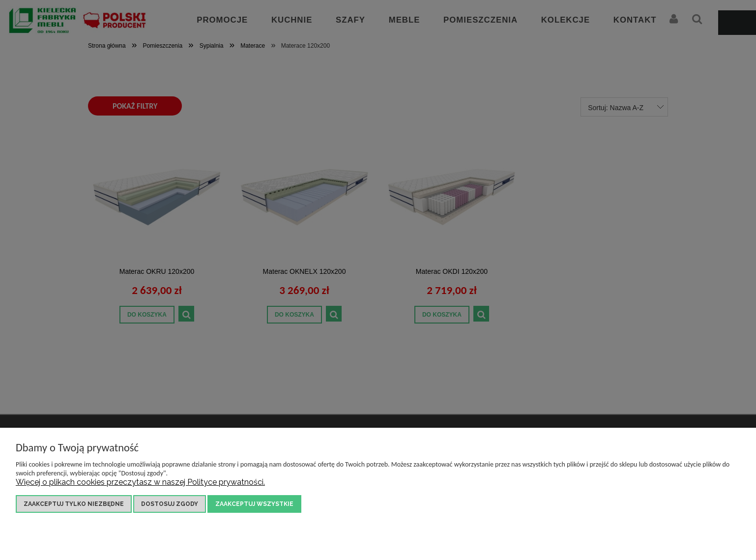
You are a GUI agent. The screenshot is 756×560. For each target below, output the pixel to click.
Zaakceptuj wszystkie (254, 504)
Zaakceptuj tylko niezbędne (74, 504)
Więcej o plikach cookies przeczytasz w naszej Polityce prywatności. (140, 482)
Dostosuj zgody (170, 504)
